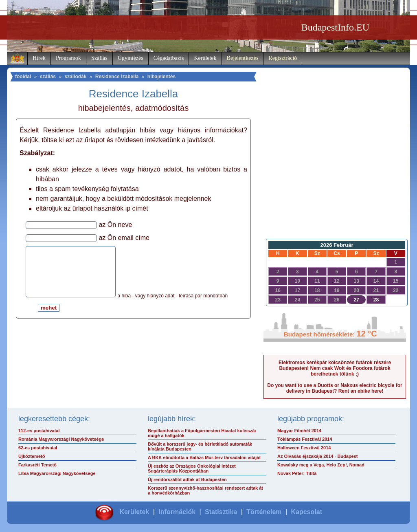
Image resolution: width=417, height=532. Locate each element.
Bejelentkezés (243, 58)
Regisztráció (283, 58)
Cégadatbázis (169, 58)
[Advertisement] (335, 169)
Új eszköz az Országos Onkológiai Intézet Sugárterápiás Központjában (192, 468)
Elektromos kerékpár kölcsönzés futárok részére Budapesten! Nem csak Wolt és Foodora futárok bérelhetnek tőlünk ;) (335, 368)
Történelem (264, 512)
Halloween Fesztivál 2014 (304, 448)
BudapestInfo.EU (335, 27)
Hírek (39, 58)
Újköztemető (32, 456)
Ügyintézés (131, 58)
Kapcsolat (307, 512)
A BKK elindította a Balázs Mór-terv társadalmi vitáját (204, 457)
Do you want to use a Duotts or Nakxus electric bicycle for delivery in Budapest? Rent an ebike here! (335, 388)
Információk (177, 512)
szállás (48, 77)
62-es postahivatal (38, 448)
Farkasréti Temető (37, 465)
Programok (68, 58)
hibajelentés (161, 77)
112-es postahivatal (39, 431)
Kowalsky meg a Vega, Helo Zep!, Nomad (321, 465)
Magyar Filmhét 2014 (299, 431)
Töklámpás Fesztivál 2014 (305, 439)
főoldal (23, 77)
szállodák (75, 77)
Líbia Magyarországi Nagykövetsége (57, 473)
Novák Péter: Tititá (297, 473)
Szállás (99, 58)
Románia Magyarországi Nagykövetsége (61, 439)
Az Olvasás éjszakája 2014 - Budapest (318, 456)
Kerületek (205, 58)
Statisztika (221, 512)
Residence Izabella (117, 77)
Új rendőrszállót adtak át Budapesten (187, 479)
